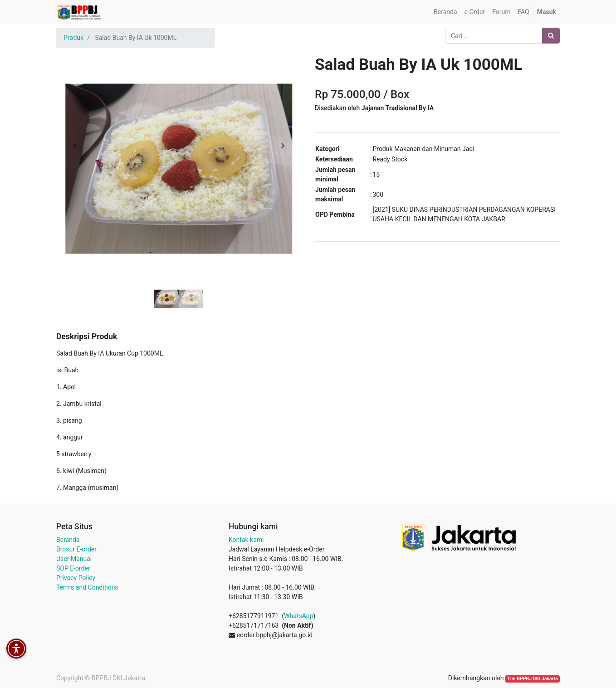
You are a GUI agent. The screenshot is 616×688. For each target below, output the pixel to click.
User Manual (74, 559)
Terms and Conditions (87, 587)
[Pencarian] (551, 36)
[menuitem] (445, 12)
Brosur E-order (76, 549)
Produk (73, 38)
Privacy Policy (76, 578)
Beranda (68, 540)
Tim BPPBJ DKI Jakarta (533, 679)
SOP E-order (73, 568)
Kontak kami (246, 540)
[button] (75, 146)
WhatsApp (298, 616)
